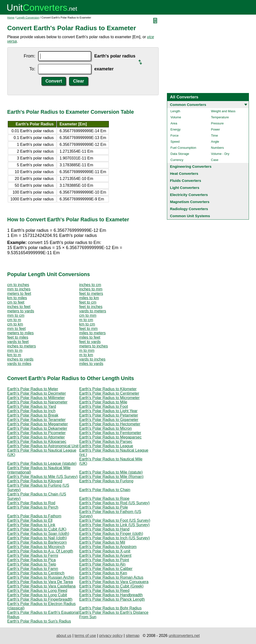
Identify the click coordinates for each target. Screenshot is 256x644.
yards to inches (92, 359)
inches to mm (91, 289)
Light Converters (185, 188)
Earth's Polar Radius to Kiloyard (35, 481)
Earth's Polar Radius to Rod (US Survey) (115, 503)
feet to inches (91, 307)
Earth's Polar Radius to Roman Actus (111, 577)
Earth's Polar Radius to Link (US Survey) (115, 525)
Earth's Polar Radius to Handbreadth (111, 595)
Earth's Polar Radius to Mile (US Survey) (42, 477)
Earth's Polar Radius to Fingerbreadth (40, 599)
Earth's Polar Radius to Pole (104, 507)
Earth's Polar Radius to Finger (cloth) (111, 534)
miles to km (89, 298)
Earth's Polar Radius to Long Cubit (37, 595)
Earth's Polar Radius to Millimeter (36, 398)
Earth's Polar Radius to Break (33, 415)
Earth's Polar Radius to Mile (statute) (111, 472)
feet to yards (90, 342)
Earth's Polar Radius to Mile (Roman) (112, 477)
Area (174, 123)
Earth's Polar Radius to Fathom (34, 516)
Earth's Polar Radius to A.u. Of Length (40, 551)
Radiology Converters (189, 209)
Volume (176, 117)
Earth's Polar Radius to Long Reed (37, 591)
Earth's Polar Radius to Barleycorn (37, 542)
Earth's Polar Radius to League (106, 446)
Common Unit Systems (190, 216)
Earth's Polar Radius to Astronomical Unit (43, 446)
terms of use (85, 636)
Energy (176, 129)
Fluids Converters (186, 181)
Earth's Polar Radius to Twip (32, 564)
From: (29, 56)
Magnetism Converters (190, 202)
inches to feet (19, 307)
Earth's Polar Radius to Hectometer (110, 424)
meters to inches (94, 346)
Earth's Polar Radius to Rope (104, 499)
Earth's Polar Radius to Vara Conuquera (114, 582)
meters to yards (21, 311)
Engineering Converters (191, 166)
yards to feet (18, 342)
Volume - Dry (220, 154)
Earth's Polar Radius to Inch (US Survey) (115, 538)
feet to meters (91, 294)
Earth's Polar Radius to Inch (31, 411)
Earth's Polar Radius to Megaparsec (111, 437)
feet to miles (18, 337)
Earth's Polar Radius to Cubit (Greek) (112, 586)
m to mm (87, 350)
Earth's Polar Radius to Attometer (36, 437)
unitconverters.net (184, 636)
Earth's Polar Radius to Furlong (106, 481)
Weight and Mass (223, 111)
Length (175, 111)
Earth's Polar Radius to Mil (102, 542)
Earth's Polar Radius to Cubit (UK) (37, 529)
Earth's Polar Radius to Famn (33, 569)
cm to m (14, 320)
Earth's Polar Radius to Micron (106, 428)
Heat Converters (184, 173)
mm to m (15, 350)
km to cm (87, 324)
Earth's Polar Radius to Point (104, 560)
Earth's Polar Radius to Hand (104, 529)
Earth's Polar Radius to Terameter (36, 420)
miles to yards (91, 364)
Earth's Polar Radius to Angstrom (108, 547)
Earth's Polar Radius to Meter (33, 389)
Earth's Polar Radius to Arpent (105, 555)
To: (32, 69)
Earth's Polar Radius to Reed (104, 591)
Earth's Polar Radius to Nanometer (37, 402)
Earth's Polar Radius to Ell (30, 520)
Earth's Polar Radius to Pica (32, 560)
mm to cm (16, 315)
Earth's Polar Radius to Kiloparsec (37, 442)
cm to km (15, 324)
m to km (86, 355)
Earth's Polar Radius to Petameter (109, 415)
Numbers (218, 148)
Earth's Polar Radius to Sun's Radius (39, 621)
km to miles (17, 298)
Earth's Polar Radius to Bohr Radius (111, 608)
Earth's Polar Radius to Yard (32, 406)
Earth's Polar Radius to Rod (31, 503)
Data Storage (180, 154)
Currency (177, 160)
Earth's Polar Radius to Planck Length (112, 599)
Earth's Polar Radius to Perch (33, 507)
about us (64, 636)
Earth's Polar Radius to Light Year (108, 411)
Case (215, 160)
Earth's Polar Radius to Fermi (33, 555)
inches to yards (20, 359)
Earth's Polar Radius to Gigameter (109, 420)
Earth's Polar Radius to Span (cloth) (38, 534)
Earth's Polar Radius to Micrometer (110, 398)
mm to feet (17, 329)
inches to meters (22, 346)
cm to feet (16, 302)
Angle (215, 142)
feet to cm (88, 302)
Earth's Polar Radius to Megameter (38, 424)
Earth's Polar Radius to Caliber (106, 569)
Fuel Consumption (184, 148)
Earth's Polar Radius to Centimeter (109, 393)
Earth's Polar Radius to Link (31, 525)
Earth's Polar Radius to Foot (104, 406)
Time (215, 135)
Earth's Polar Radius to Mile (103, 402)
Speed (175, 142)
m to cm (86, 320)
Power (216, 129)
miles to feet (90, 337)
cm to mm (88, 315)
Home (11, 18)
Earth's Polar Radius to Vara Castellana (41, 586)
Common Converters (188, 105)
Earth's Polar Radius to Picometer (37, 433)
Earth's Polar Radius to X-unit (105, 551)
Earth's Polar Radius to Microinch (36, 547)
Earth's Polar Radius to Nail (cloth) (37, 538)
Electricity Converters (189, 195)
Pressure (217, 123)
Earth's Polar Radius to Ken (103, 573)
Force (175, 135)
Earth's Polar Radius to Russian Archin (41, 577)
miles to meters (92, 333)
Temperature (220, 117)
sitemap (133, 636)
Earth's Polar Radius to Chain (105, 490)
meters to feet (19, 294)
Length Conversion (28, 18)
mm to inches (19, 289)
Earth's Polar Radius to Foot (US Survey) (115, 520)
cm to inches (18, 285)
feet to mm (89, 329)
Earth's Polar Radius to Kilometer (108, 389)
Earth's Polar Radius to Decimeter (37, 393)
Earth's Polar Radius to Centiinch (36, 573)
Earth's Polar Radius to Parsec (106, 442)
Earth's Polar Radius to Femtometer (110, 433)
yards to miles (19, 364)
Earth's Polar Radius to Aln (102, 564)
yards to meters (93, 311)
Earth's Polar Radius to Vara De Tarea (40, 582)
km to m (14, 355)
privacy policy (111, 636)
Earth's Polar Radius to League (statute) (42, 463)
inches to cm (90, 285)
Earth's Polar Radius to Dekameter (37, 428)
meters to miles (20, 333)
